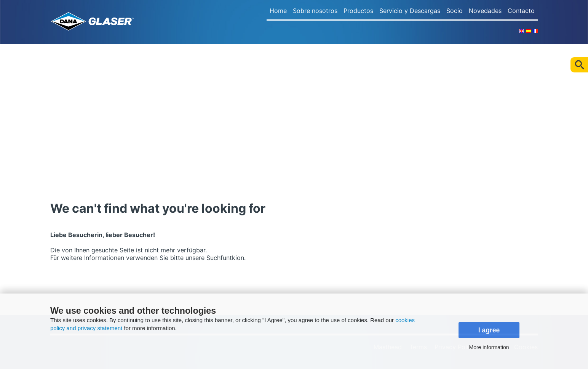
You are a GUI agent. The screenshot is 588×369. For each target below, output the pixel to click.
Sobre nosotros (315, 11)
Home (278, 11)
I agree (489, 330)
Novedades (485, 11)
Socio (455, 11)
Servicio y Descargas (410, 11)
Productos (358, 11)
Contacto (521, 11)
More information (489, 347)
